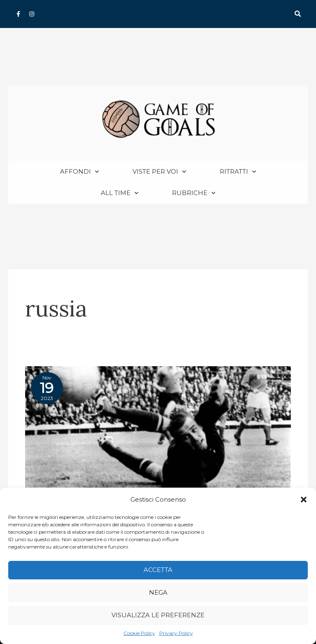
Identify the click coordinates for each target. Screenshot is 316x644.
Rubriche (194, 193)
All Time (120, 193)
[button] (304, 500)
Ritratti (238, 172)
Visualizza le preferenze (158, 615)
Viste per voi (159, 172)
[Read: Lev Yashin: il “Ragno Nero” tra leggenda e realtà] (158, 434)
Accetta (158, 570)
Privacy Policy (176, 633)
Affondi (79, 172)
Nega (158, 592)
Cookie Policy (139, 633)
